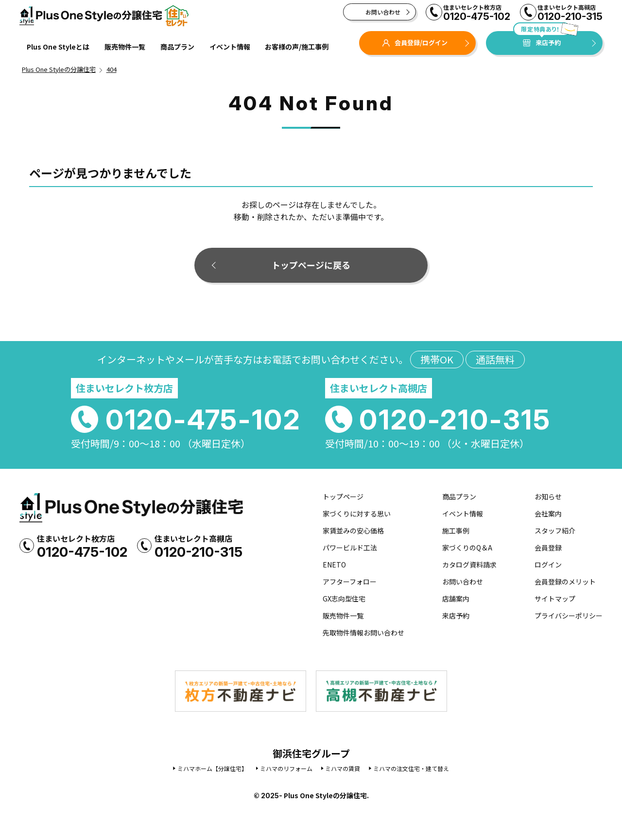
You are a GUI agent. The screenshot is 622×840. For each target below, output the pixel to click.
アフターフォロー (350, 582)
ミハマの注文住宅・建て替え (411, 768)
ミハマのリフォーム (286, 768)
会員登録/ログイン (415, 43)
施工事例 (456, 531)
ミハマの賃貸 (343, 768)
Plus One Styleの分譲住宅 (104, 16)
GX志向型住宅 (344, 599)
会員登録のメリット (565, 582)
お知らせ (548, 497)
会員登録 (548, 548)
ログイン (548, 565)
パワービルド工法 (350, 548)
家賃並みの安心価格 (353, 531)
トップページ (343, 497)
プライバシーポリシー (569, 616)
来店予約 (542, 39)
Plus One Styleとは (58, 47)
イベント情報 (230, 47)
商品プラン (177, 47)
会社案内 (548, 514)
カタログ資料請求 (469, 565)
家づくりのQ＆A (467, 548)
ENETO (334, 565)
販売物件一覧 (125, 47)
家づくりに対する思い (357, 514)
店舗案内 (456, 599)
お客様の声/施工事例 (297, 47)
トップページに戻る (311, 265)
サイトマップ (555, 599)
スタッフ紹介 (555, 531)
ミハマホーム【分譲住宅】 (212, 768)
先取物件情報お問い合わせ (363, 633)
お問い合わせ (383, 12)
